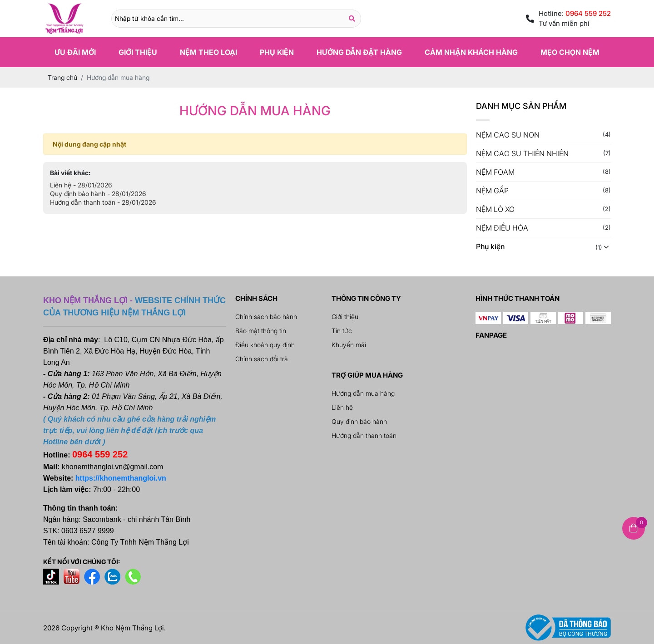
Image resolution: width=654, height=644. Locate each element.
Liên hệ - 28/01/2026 (81, 185)
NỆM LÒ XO (495, 209)
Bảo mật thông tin (261, 331)
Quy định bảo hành (359, 421)
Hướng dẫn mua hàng (363, 393)
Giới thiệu (138, 52)
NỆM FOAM (495, 172)
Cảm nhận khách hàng (471, 52)
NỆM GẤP (492, 191)
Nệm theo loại (208, 52)
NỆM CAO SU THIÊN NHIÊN (522, 153)
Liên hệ (342, 407)
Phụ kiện (277, 52)
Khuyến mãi (349, 345)
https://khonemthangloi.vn (121, 478)
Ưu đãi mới (75, 52)
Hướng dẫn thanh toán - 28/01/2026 (103, 202)
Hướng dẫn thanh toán (364, 435)
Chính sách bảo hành (266, 317)
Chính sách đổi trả (262, 359)
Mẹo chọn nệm (570, 52)
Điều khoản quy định (265, 345)
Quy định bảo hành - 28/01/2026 (98, 194)
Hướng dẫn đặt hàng (359, 52)
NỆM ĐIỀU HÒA (502, 228)
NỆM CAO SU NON (508, 135)
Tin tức (342, 331)
